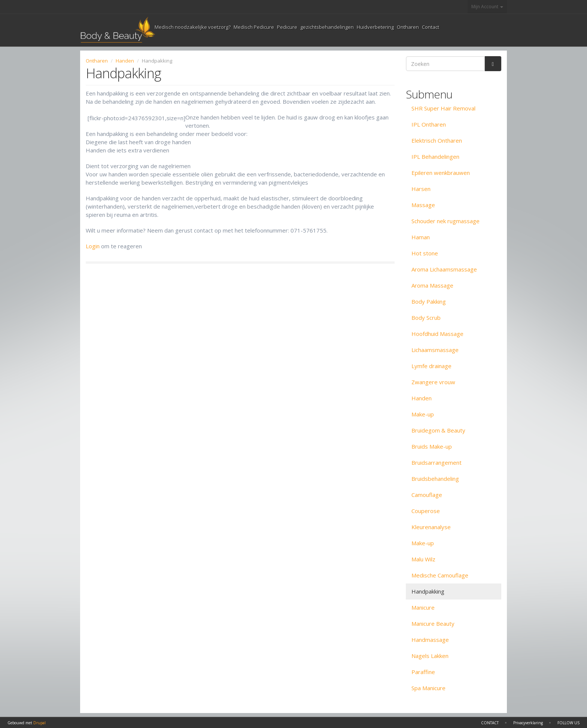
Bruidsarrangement (437, 462)
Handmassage (430, 640)
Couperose (426, 511)
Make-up (423, 414)
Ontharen (408, 27)
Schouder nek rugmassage (445, 221)
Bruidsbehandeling (435, 479)
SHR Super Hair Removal (443, 108)
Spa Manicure (428, 688)
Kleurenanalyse (431, 527)
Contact (431, 27)
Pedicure (287, 27)
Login (93, 246)
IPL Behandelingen (435, 157)
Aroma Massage (432, 285)
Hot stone (425, 253)
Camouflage (427, 495)
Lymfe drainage (431, 366)
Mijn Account (487, 7)
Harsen (421, 189)
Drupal (39, 723)
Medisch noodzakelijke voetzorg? (193, 27)
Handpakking (428, 591)
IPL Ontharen (429, 124)
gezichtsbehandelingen (327, 27)
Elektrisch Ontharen (437, 140)
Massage (423, 205)
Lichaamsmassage (435, 350)
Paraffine (423, 672)
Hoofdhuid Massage (437, 334)
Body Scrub (426, 318)
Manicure (423, 607)
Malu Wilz (423, 559)
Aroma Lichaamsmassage (444, 269)
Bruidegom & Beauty (438, 430)
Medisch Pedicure (254, 27)
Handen (125, 61)
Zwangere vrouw (433, 382)
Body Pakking (429, 301)
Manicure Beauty (433, 624)
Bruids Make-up (432, 446)
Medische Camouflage (440, 575)
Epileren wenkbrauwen (441, 173)
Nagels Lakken (430, 656)
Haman (421, 237)
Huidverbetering (375, 27)
